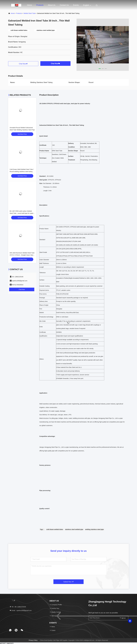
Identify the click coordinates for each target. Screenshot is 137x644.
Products (40, 5)
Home (29, 5)
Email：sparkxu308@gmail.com (21, 610)
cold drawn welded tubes (55, 529)
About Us (52, 5)
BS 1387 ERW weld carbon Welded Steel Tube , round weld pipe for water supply (22, 213)
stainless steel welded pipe (74, 529)
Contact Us (64, 5)
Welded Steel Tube (29, 13)
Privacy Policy (33, 640)
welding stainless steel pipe (94, 529)
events (76, 5)
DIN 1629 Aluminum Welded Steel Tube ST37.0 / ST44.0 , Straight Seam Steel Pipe (22, 255)
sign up (122, 618)
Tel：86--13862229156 (18, 607)
